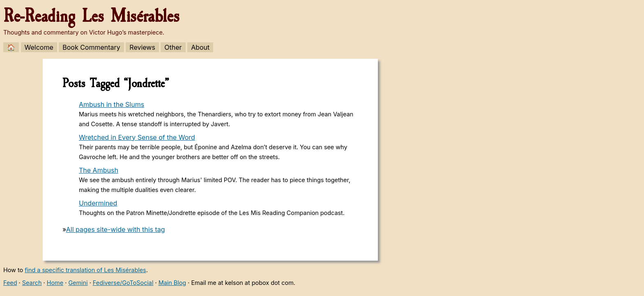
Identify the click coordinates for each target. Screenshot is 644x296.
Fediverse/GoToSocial (123, 283)
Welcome (39, 47)
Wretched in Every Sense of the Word (137, 137)
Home (55, 283)
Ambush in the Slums (112, 104)
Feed (10, 283)
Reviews (142, 47)
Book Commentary (91, 47)
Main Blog (172, 283)
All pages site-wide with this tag (116, 229)
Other (173, 47)
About (200, 47)
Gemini (78, 283)
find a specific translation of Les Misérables (85, 270)
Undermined (98, 203)
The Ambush (99, 170)
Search (32, 283)
